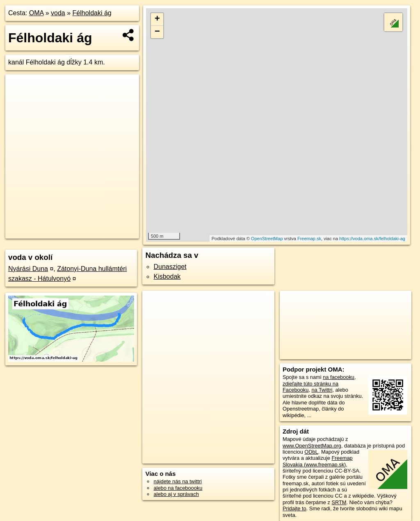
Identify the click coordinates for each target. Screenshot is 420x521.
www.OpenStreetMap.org (312, 446)
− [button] (157, 32)
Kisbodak (167, 277)
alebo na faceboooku (178, 488)
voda (58, 13)
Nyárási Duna (28, 269)
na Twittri (322, 390)
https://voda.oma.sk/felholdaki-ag (372, 239)
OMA (37, 13)
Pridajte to (294, 508)
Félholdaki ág (92, 13)
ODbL (311, 452)
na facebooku (339, 377)
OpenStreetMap (267, 239)
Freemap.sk (309, 239)
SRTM (339, 502)
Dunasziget (170, 267)
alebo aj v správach (176, 494)
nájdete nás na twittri (177, 481)
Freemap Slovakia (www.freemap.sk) (318, 461)
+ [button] (157, 19)
